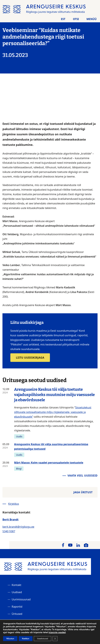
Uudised (17, 592)
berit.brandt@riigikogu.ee (18, 527)
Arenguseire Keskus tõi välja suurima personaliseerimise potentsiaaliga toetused (51, 447)
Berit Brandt (11, 519)
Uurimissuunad (21, 599)
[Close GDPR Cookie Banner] (55, 639)
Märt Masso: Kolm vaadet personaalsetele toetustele (49, 463)
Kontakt (17, 585)
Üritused (17, 614)
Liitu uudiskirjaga (30, 358)
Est (63, 19)
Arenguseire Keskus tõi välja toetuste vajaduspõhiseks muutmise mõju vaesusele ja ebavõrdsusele (54, 395)
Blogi (19, 469)
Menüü (92, 19)
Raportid (17, 607)
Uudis (19, 436)
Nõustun (10, 639)
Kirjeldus (14, 504)
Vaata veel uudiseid (83, 476)
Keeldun (26, 639)
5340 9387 (9, 531)
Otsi (76, 19)
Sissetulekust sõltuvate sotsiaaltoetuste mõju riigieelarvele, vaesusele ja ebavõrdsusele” (53, 412)
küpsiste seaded (57, 633)
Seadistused (43, 639)
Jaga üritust (83, 492)
